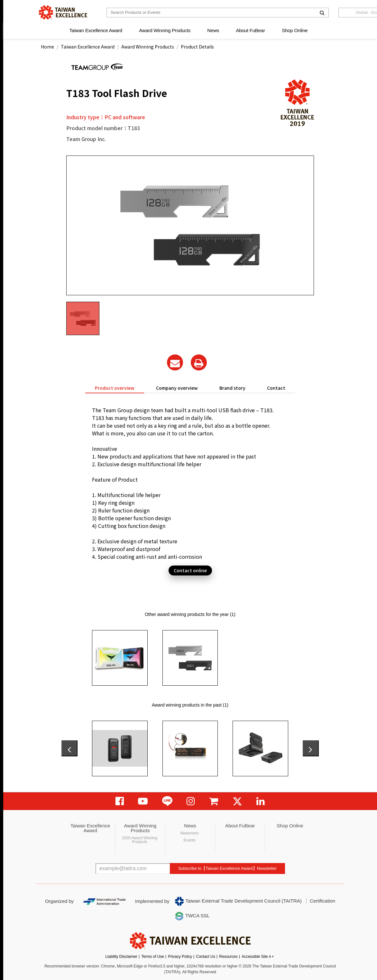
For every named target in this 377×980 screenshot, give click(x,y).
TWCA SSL (192, 916)
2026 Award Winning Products (140, 840)
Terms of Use (153, 957)
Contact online (190, 570)
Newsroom (189, 833)
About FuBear (251, 30)
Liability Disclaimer (121, 957)
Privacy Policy (180, 957)
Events (190, 840)
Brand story (232, 388)
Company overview (177, 388)
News (213, 30)
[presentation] (69, 748)
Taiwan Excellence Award (96, 30)
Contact (276, 388)
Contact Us (206, 957)
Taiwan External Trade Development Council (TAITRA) (238, 901)
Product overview (115, 388)
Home (47, 47)
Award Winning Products (165, 30)
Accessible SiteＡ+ (258, 957)
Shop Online (295, 30)
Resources (228, 957)
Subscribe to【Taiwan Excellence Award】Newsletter (227, 868)
